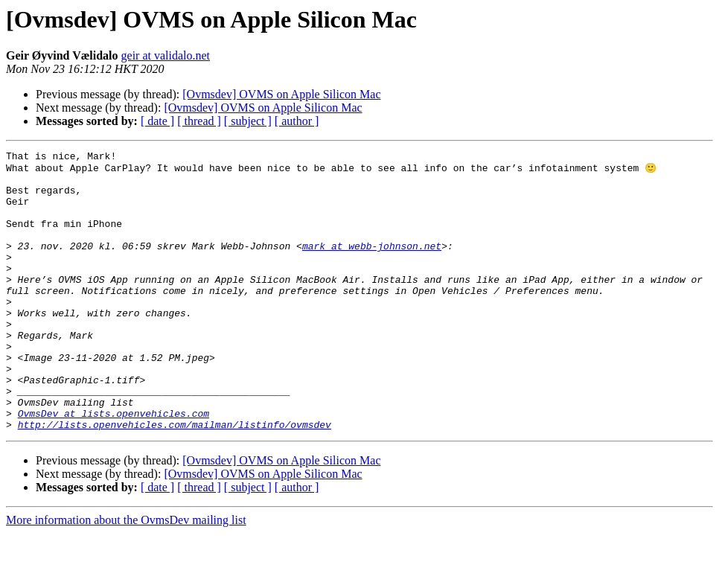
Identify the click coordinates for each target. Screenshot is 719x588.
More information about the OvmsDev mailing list (126, 575)
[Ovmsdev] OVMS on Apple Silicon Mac (281, 94)
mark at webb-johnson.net (372, 265)
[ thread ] (199, 121)
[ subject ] (248, 121)
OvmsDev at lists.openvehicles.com (114, 466)
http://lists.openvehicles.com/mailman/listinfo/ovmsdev (175, 479)
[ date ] (157, 121)
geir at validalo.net (166, 55)
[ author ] (297, 121)
